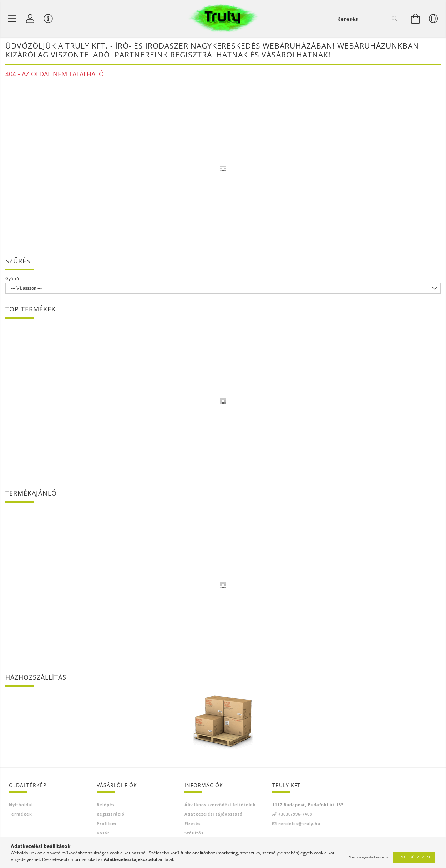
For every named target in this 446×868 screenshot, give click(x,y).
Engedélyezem (414, 857)
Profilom (107, 824)
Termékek (21, 815)
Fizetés (192, 824)
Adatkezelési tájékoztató (214, 815)
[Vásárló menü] (48, 19)
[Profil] (30, 19)
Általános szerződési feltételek (220, 805)
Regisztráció (111, 815)
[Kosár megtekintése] (416, 19)
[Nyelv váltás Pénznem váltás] (434, 19)
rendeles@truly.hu (299, 824)
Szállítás (194, 834)
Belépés (106, 805)
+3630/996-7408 (295, 815)
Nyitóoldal (21, 805)
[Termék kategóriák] (12, 19)
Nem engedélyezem (368, 857)
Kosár (103, 834)
